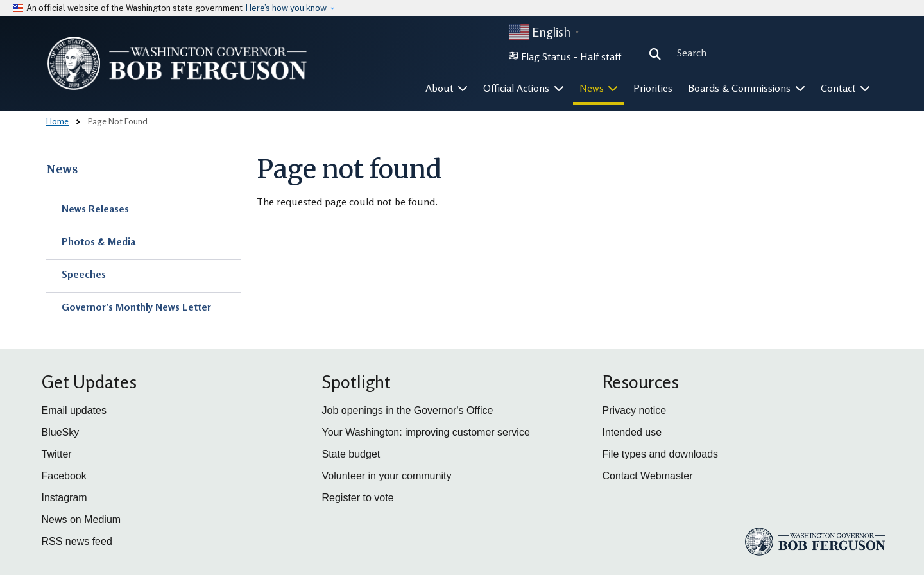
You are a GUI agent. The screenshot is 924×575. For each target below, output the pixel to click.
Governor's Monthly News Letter (136, 307)
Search (658, 53)
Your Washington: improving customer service (426, 432)
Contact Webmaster (648, 476)
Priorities (653, 88)
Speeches (84, 274)
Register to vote (358, 498)
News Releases (95, 209)
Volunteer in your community (387, 476)
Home (57, 121)
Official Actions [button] (524, 88)
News (62, 169)
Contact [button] (846, 88)
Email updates (74, 410)
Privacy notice (635, 410)
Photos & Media (98, 241)
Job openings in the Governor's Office (408, 410)
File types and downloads (661, 454)
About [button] (447, 88)
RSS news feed (77, 541)
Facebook (64, 476)
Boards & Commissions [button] (747, 88)
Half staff (601, 56)
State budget (351, 454)
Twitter (57, 454)
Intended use (632, 432)
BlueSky (61, 432)
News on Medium (81, 519)
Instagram (64, 498)
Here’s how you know (287, 8)
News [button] (599, 88)
